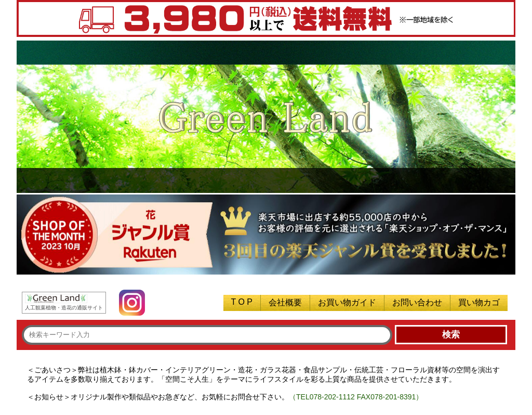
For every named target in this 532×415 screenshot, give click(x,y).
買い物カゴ (479, 302)
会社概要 (285, 302)
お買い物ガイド (347, 302)
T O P (242, 302)
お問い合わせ (417, 302)
